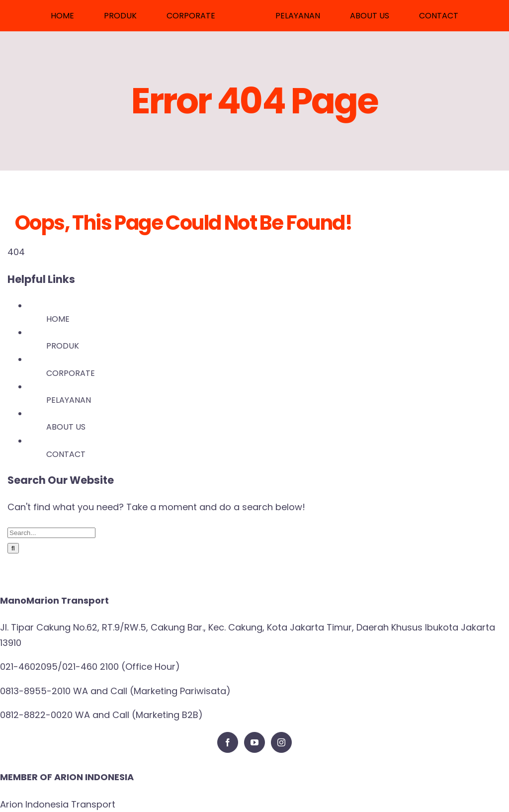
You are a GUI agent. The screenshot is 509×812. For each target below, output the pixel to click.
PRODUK (63, 346)
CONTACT (66, 454)
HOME (58, 319)
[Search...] (51, 533)
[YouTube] (254, 742)
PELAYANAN (69, 400)
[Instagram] (281, 742)
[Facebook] (228, 742)
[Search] (13, 548)
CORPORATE (71, 373)
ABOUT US (66, 427)
